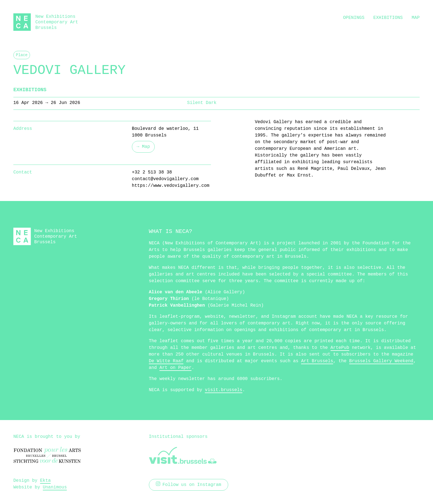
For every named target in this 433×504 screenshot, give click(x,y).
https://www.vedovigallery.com (171, 186)
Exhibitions (388, 18)
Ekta (45, 481)
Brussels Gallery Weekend (381, 361)
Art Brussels (317, 361)
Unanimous (55, 487)
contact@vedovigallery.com (165, 179)
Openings (354, 18)
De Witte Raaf (166, 361)
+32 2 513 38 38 (152, 172)
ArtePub (340, 348)
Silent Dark (202, 103)
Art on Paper (175, 368)
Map (416, 18)
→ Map (143, 147)
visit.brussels (223, 390)
